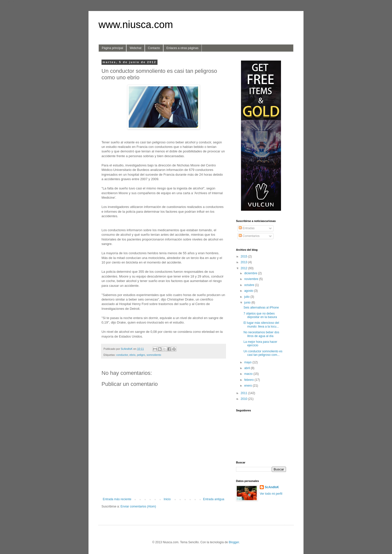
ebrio (132, 355)
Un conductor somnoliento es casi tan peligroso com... (263, 353)
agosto (249, 291)
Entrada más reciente (117, 499)
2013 (244, 262)
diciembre (251, 273)
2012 (244, 268)
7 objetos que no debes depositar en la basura (260, 315)
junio (248, 303)
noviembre (252, 279)
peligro (141, 355)
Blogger (234, 542)
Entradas (247, 228)
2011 (244, 393)
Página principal (112, 48)
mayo (248, 362)
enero (248, 386)
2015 (244, 256)
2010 (244, 399)
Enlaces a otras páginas (182, 48)
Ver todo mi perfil (271, 494)
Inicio (167, 499)
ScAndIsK (272, 487)
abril (247, 368)
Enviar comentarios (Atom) (138, 506)
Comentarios (249, 236)
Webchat (135, 48)
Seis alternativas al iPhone (261, 308)
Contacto (154, 48)
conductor (122, 355)
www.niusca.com (136, 25)
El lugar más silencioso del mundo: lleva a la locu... (261, 325)
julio (247, 297)
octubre (250, 285)
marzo (249, 374)
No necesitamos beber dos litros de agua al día (261, 334)
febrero (249, 380)
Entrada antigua (214, 499)
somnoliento (154, 355)
